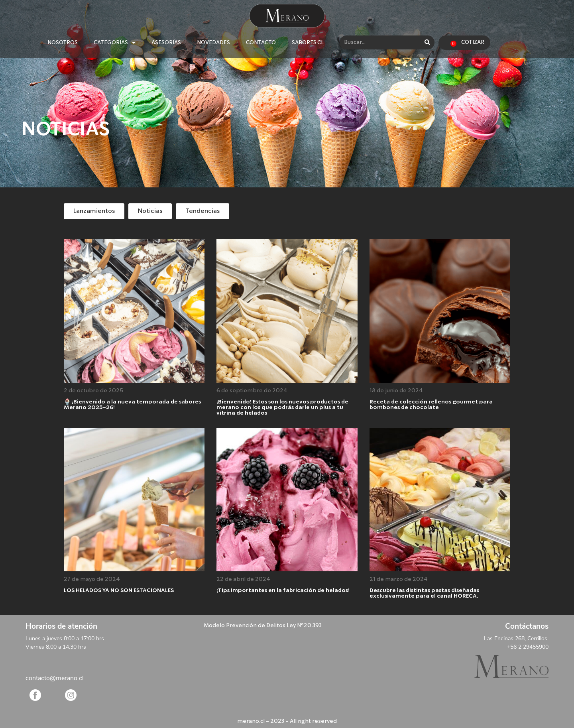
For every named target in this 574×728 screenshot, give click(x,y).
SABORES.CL (308, 43)
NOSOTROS (63, 43)
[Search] (428, 42)
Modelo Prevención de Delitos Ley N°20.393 (263, 626)
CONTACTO (261, 43)
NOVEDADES (213, 43)
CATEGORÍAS (115, 43)
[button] (94, 211)
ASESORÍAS (166, 43)
